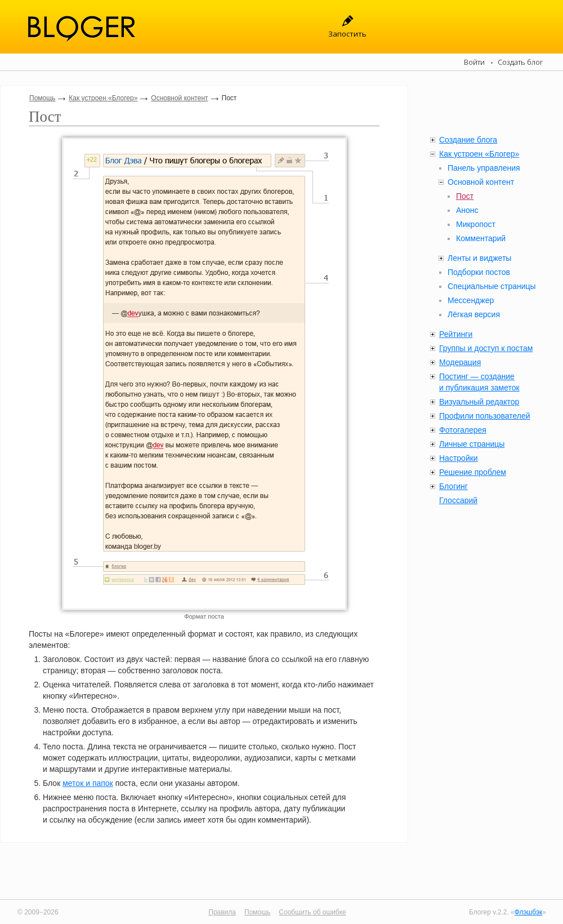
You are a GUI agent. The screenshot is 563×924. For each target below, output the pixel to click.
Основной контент (179, 98)
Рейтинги (456, 334)
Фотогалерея (463, 430)
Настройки (459, 458)
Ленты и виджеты (479, 258)
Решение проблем (473, 472)
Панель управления (484, 168)
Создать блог (520, 62)
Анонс (467, 210)
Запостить (347, 34)
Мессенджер (471, 300)
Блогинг (453, 486)
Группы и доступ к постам (486, 348)
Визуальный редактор (479, 402)
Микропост (476, 224)
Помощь (42, 98)
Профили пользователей (485, 416)
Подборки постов (479, 272)
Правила (222, 912)
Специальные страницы (492, 286)
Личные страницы (472, 444)
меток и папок (88, 783)
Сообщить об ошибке (312, 912)
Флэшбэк (529, 912)
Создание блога (468, 140)
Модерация (460, 362)
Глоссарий (458, 500)
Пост (465, 196)
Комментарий (481, 238)
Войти (474, 62)
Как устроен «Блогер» (103, 98)
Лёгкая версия (474, 314)
